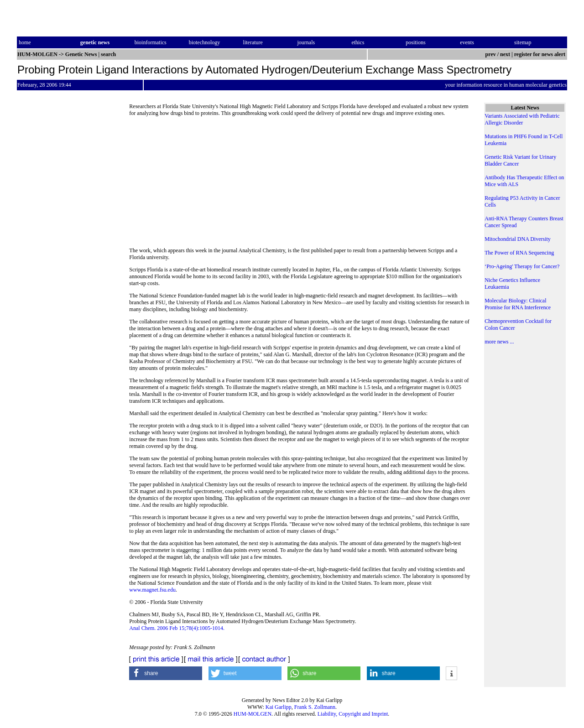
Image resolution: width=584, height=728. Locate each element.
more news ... (499, 342)
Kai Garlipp (279, 707)
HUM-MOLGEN (253, 714)
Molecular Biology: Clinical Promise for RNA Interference (518, 304)
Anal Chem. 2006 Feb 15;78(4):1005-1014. (177, 628)
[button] (166, 673)
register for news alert (540, 54)
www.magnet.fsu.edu (152, 590)
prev (491, 54)
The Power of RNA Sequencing (519, 253)
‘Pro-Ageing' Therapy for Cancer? (522, 266)
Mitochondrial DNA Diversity (518, 239)
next (505, 54)
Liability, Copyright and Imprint (353, 714)
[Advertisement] (300, 185)
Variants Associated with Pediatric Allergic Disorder (522, 119)
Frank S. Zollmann (315, 707)
